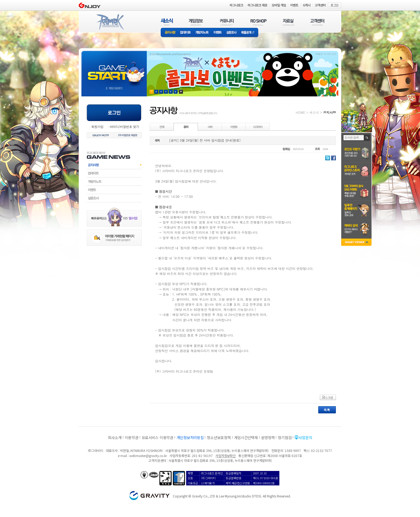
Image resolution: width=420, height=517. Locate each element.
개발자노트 (202, 33)
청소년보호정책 (219, 437)
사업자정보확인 (225, 456)
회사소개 (115, 437)
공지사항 (169, 33)
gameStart (114, 69)
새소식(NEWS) (167, 22)
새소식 (314, 112)
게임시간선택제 (246, 437)
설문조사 (232, 33)
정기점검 (285, 437)
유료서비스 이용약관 (157, 437)
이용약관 (132, 437)
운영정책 (268, 437)
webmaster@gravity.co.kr (148, 456)
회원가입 (97, 127)
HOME (300, 112)
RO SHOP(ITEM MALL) (258, 22)
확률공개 (249, 33)
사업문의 (305, 437)
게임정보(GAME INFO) (196, 22)
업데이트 (185, 33)
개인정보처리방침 (190, 437)
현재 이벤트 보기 (181, 92)
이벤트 (217, 33)
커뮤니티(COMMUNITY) (227, 22)
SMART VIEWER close (357, 243)
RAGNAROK (110, 22)
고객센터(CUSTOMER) (317, 22)
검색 (367, 138)
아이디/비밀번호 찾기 (124, 127)
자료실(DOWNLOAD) (288, 22)
